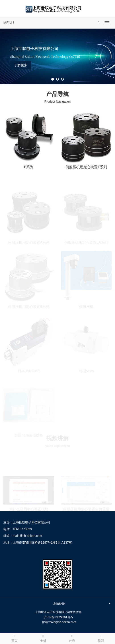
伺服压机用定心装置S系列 (29, 306)
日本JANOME (29, 371)
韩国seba (86, 371)
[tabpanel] (57, 56)
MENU (9, 23)
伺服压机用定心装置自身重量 (86, 509)
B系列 (29, 167)
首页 (14, 638)
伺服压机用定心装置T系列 (86, 167)
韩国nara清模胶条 (29, 435)
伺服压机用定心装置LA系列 (86, 242)
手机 (43, 638)
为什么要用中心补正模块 (29, 509)
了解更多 (21, 65)
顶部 (101, 638)
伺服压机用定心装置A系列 (29, 242)
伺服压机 (86, 306)
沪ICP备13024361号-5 (58, 617)
